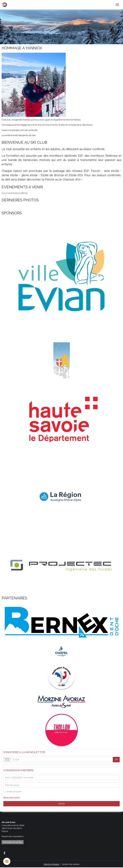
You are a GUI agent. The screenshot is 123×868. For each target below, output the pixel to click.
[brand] (5, 5)
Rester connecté (14, 792)
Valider (62, 804)
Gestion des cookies (71, 864)
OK (116, 760)
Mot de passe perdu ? (12, 797)
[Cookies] (7, 861)
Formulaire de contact (13, 842)
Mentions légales (51, 864)
